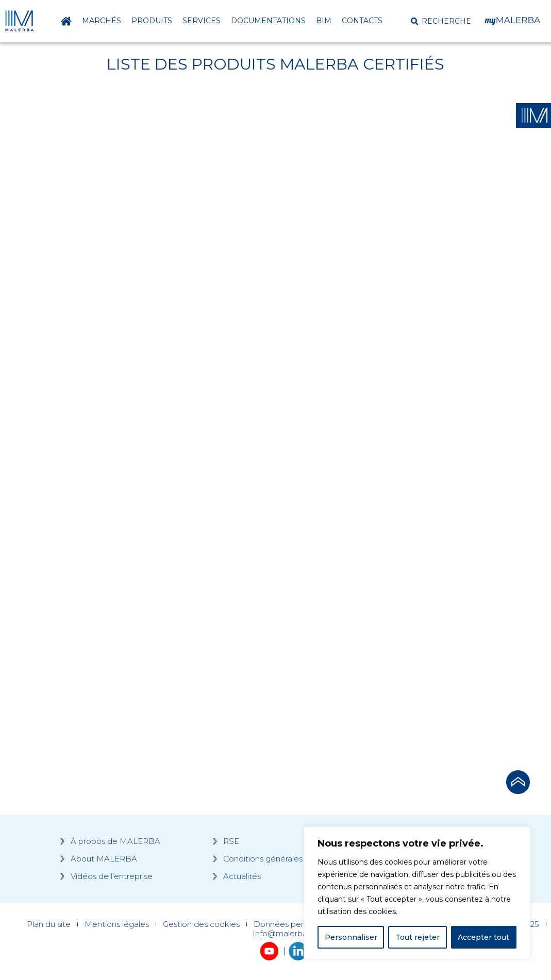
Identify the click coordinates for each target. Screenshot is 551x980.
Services (202, 21)
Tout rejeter (418, 937)
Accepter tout (483, 937)
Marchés (102, 21)
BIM (324, 21)
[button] (441, 21)
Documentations (268, 21)
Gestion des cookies (201, 924)
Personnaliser (351, 937)
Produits (152, 21)
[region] (417, 893)
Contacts (362, 21)
